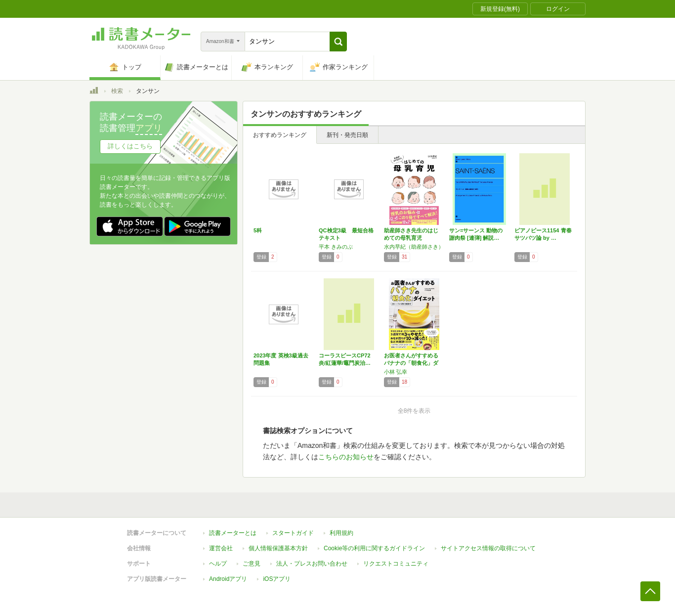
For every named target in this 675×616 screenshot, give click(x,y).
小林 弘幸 (396, 372)
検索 (117, 91)
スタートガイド (293, 533)
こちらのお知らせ (346, 457)
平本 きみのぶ (336, 247)
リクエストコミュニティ (396, 564)
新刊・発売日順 (347, 135)
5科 (258, 230)
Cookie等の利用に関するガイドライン (374, 548)
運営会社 (221, 548)
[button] (338, 42)
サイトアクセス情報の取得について (488, 548)
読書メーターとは (233, 533)
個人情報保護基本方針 (278, 548)
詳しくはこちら (130, 146)
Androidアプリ (228, 579)
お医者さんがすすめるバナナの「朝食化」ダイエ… (411, 363)
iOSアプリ (277, 579)
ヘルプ (218, 564)
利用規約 (341, 533)
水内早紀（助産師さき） (414, 247)
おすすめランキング (280, 135)
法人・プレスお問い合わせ (312, 564)
